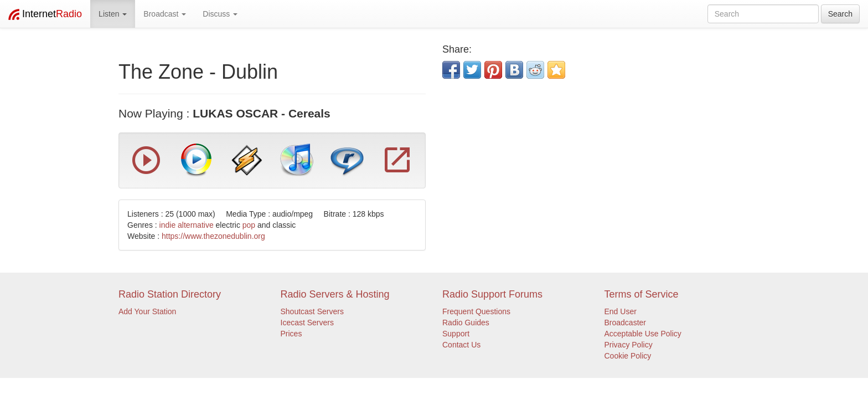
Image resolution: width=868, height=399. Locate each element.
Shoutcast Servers (312, 311)
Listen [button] (113, 14)
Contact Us (461, 345)
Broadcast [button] (165, 14)
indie (168, 225)
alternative (196, 225)
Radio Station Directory (170, 294)
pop (249, 225)
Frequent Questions (476, 311)
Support (456, 334)
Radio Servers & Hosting (335, 294)
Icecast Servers (307, 323)
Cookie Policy (628, 356)
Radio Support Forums (492, 294)
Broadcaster (625, 323)
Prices (291, 334)
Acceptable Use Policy (643, 334)
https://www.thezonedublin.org (213, 236)
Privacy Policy (629, 345)
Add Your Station (147, 311)
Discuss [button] (220, 14)
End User (621, 311)
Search (840, 14)
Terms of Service (642, 294)
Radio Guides (466, 323)
